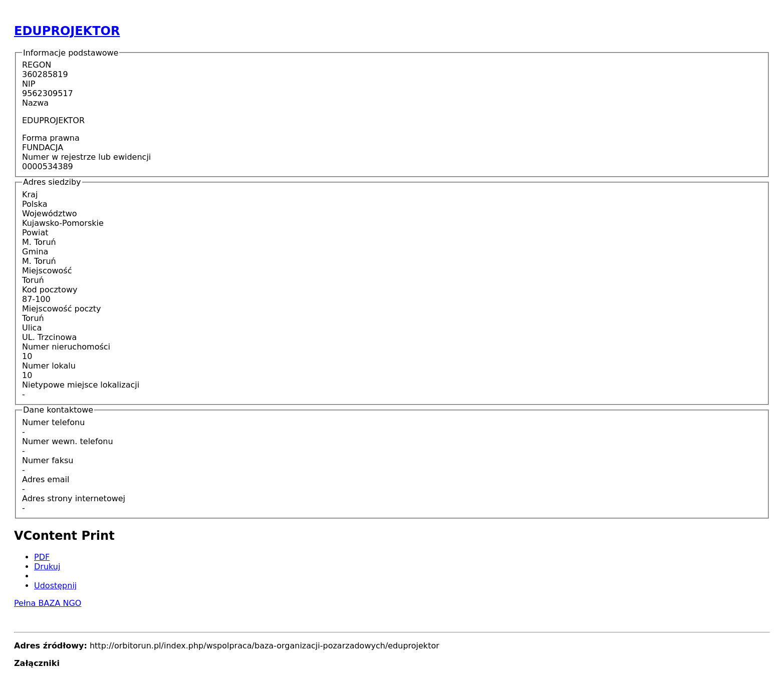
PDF (42, 557)
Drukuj (47, 567)
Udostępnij (55, 586)
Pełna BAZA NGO (48, 603)
